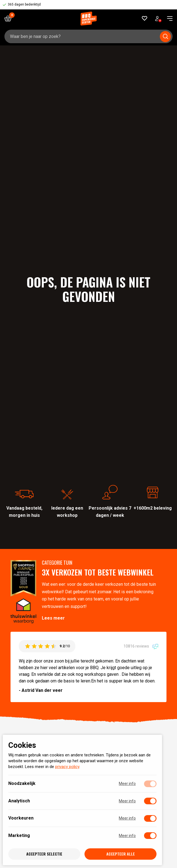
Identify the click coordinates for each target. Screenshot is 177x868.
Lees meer (53, 618)
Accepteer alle (121, 854)
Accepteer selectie (44, 854)
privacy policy (67, 767)
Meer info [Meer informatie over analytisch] (127, 801)
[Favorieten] (145, 18)
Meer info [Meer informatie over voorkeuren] (127, 818)
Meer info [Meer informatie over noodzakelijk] (127, 784)
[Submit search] (165, 37)
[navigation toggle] (168, 19)
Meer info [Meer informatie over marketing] (127, 836)
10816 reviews (141, 646)
